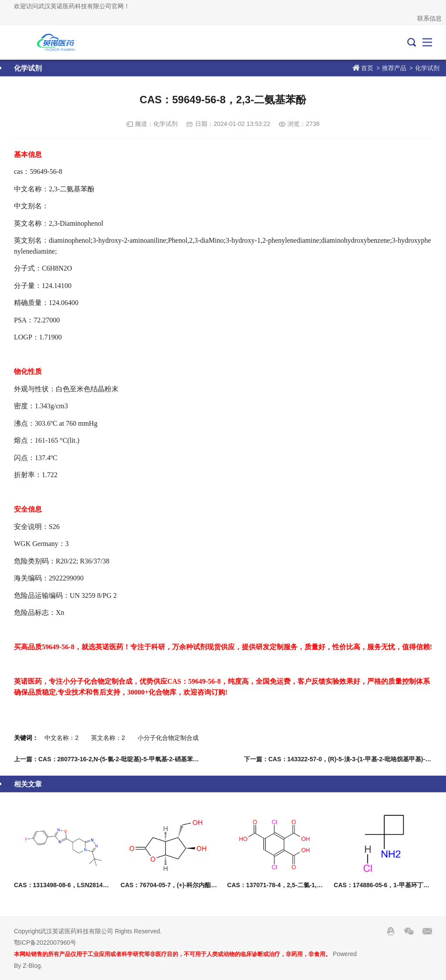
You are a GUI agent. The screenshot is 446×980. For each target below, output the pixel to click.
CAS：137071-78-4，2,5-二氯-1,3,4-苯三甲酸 (290, 885)
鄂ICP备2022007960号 (45, 943)
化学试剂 (427, 68)
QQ (391, 931)
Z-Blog (32, 966)
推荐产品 (394, 68)
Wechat (409, 931)
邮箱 (427, 931)
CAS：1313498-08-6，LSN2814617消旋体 (73, 885)
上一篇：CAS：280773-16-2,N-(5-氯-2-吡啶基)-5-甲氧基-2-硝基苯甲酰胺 (113, 759)
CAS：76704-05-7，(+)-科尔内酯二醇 (172, 885)
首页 (367, 68)
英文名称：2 (108, 738)
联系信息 (429, 18)
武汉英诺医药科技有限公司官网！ (53, 42)
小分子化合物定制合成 (168, 738)
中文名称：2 (61, 738)
